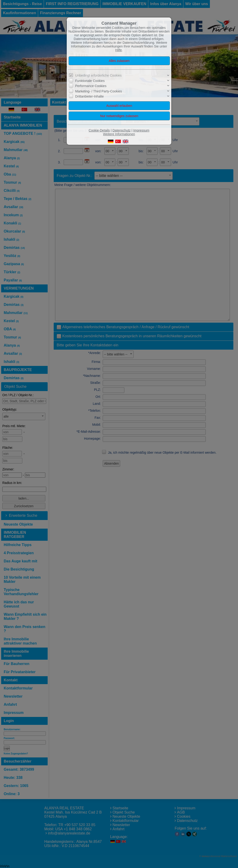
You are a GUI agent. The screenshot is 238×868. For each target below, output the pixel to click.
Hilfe (119, 50)
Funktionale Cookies (90, 81)
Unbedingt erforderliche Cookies (98, 75)
